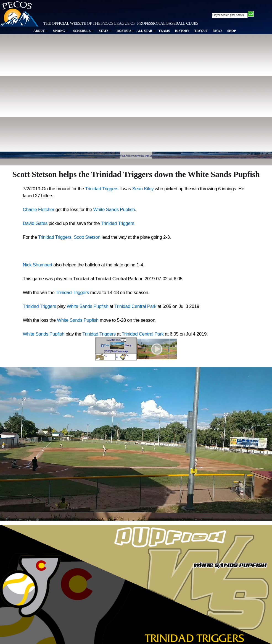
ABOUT (41, 31)
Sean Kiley (143, 189)
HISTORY (182, 31)
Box (107, 345)
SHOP (232, 31)
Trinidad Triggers (102, 189)
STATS (105, 31)
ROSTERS (126, 31)
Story (128, 345)
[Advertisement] (54, 95)
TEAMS (164, 31)
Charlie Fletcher (39, 210)
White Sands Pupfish (114, 210)
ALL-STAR (146, 31)
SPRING (61, 31)
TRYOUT (201, 31)
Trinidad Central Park (135, 306)
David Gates (35, 223)
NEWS (218, 31)
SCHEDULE (84, 31)
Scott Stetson (87, 237)
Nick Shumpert (38, 265)
